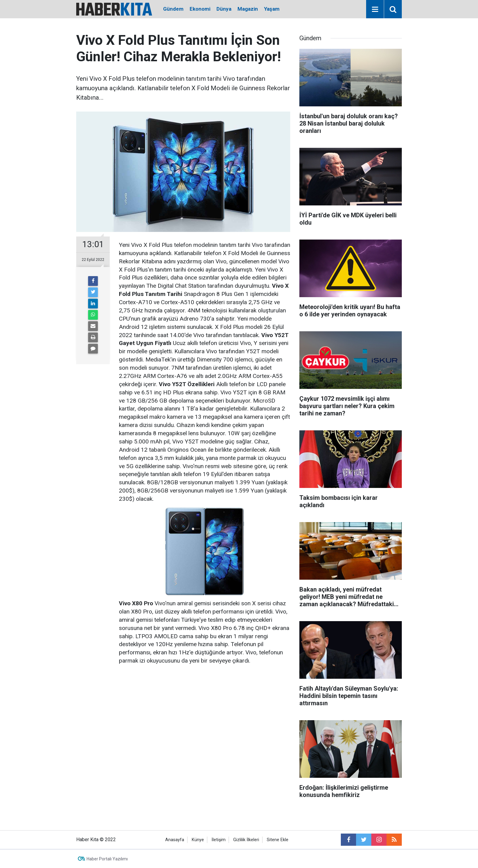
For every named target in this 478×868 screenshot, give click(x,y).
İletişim (219, 840)
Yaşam (272, 9)
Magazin (248, 9)
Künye (198, 840)
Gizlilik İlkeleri (246, 840)
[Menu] (375, 9)
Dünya (224, 9)
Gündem (173, 9)
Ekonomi (200, 9)
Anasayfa (175, 840)
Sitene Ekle (278, 840)
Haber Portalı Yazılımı (107, 859)
